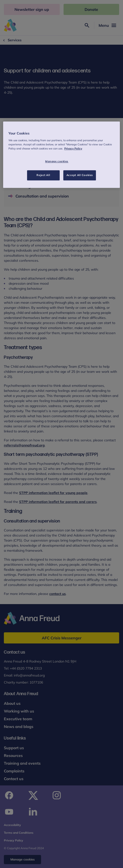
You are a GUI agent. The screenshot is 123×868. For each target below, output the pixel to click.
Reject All (43, 175)
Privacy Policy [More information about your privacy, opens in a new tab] (73, 148)
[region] (62, 155)
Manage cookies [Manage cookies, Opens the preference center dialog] (57, 161)
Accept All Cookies (80, 175)
